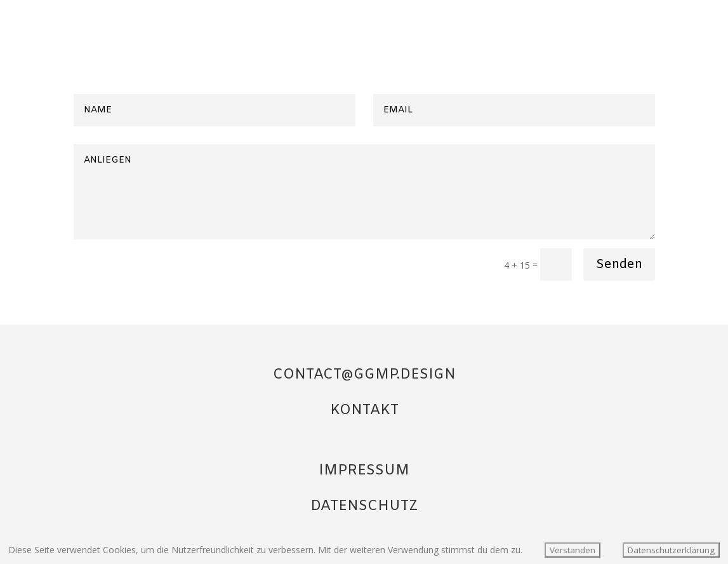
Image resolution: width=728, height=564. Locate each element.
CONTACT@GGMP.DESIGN (364, 375)
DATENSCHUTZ (364, 507)
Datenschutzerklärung (671, 550)
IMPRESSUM (364, 471)
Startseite (632, 26)
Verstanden (572, 550)
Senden (619, 265)
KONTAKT (364, 411)
